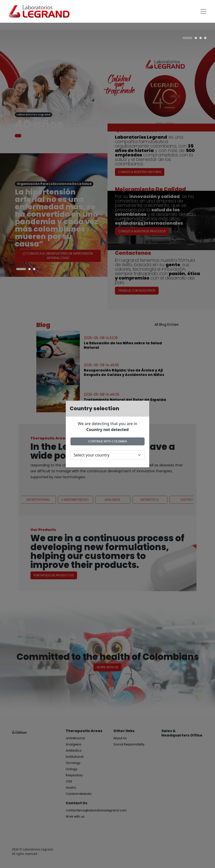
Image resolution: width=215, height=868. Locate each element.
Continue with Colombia (108, 441)
